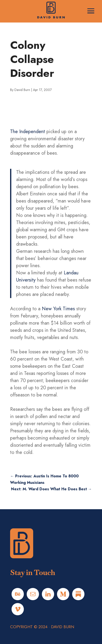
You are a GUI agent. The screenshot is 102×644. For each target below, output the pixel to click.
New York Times (58, 309)
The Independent (28, 132)
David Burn (22, 90)
